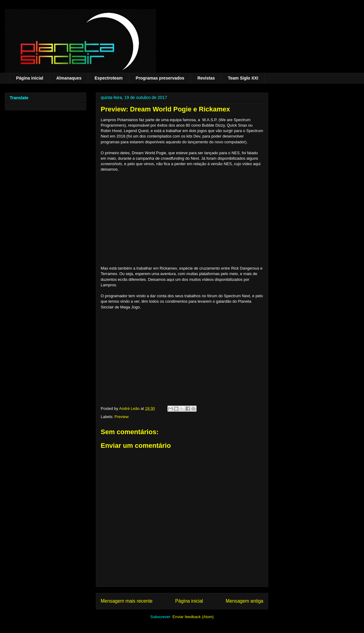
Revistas (206, 78)
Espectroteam (109, 78)
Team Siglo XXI (243, 78)
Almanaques (69, 78)
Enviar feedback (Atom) (193, 617)
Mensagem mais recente (127, 601)
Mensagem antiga (244, 601)
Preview (122, 417)
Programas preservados (160, 78)
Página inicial (30, 78)
